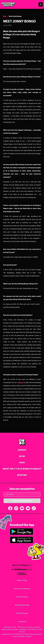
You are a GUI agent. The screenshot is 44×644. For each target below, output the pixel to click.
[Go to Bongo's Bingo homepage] (22, 4)
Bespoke (22, 475)
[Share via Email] (22, 508)
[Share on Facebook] (10, 508)
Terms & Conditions (22, 589)
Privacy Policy (22, 597)
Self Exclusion (22, 613)
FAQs (22, 462)
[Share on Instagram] (16, 508)
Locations (22, 621)
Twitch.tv (21, 382)
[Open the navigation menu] (41, 4)
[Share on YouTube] (28, 508)
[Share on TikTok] (34, 508)
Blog (5, 16)
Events (22, 450)
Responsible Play (22, 605)
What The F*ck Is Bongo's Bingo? (22, 469)
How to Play (22, 580)
